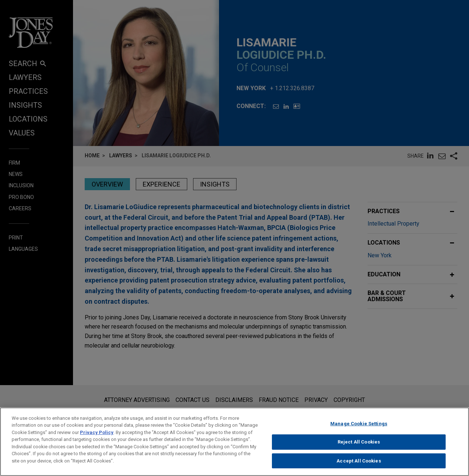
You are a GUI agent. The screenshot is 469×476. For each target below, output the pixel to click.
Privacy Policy (97, 437)
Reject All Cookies (359, 446)
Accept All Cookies (359, 465)
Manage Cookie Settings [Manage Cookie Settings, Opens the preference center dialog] (359, 428)
